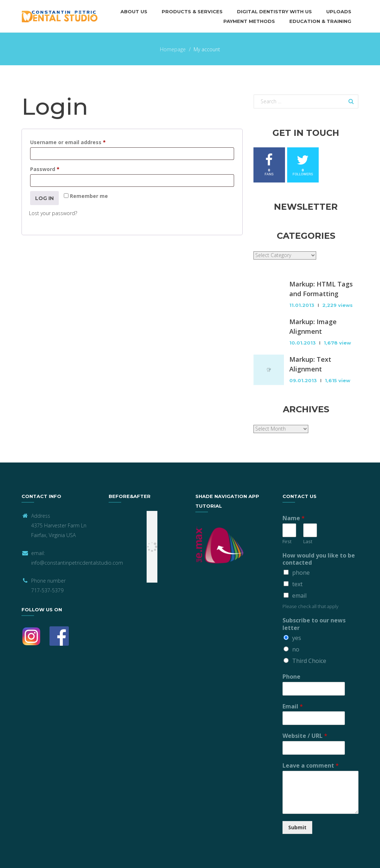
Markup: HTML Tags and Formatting (321, 289)
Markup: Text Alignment (310, 364)
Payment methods (249, 21)
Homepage (173, 49)
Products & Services (192, 11)
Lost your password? (53, 213)
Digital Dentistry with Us (274, 11)
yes (297, 638)
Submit (297, 827)
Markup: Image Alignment (313, 326)
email (299, 596)
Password (56, 168)
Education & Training (320, 21)
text (297, 584)
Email (293, 706)
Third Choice (309, 661)
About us (134, 11)
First (287, 542)
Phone (291, 677)
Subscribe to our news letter (314, 624)
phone (301, 573)
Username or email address (79, 141)
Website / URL (305, 736)
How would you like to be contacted (319, 559)
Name (294, 518)
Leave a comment (311, 766)
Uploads (339, 11)
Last (308, 542)
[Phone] (305, 689)
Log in (44, 198)
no (296, 649)
